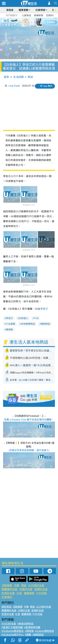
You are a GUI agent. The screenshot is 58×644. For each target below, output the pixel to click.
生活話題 (18, 77)
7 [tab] (28, 26)
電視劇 (9, 330)
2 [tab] (25, 22)
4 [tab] (31, 22)
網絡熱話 (45, 324)
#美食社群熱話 (25, 624)
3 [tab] (28, 22)
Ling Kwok (14, 86)
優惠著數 (24, 10)
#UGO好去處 (9, 624)
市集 (17, 586)
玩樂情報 (40, 10)
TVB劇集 (10, 324)
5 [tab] (34, 22)
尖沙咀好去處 (36, 586)
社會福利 (7, 597)
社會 (19, 593)
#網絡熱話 (38, 635)
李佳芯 (44, 309)
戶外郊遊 (41, 593)
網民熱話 (6, 607)
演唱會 (10, 10)
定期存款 (51, 15)
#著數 (28, 635)
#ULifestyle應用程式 (13, 631)
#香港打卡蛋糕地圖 (12, 627)
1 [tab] (22, 22)
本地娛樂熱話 (28, 324)
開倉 (24, 586)
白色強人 (24, 318)
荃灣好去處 (41, 589)
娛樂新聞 (39, 15)
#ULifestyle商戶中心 (13, 635)
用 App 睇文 (46, 86)
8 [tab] (31, 26)
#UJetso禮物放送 (44, 631)
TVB (36, 318)
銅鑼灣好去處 (9, 589)
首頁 (6, 77)
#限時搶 (29, 631)
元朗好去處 (26, 589)
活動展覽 (7, 586)
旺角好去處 (8, 593)
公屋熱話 (26, 15)
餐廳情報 (29, 593)
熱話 (30, 77)
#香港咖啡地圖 (32, 627)
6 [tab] (38, 22)
